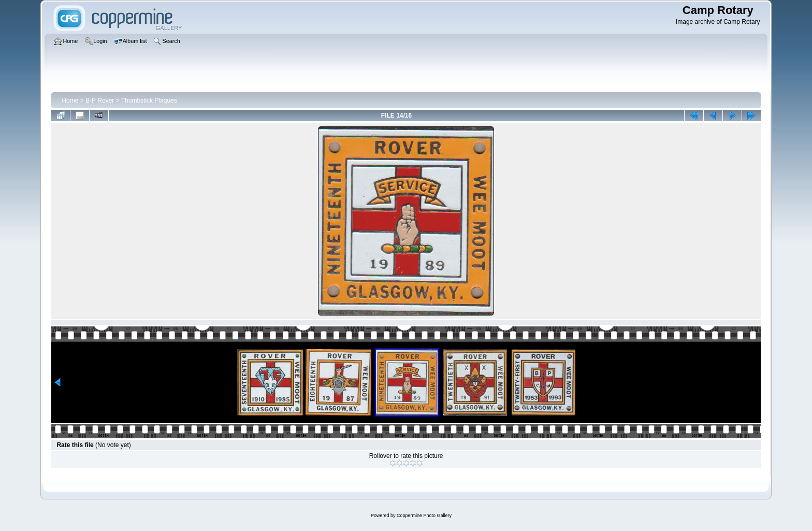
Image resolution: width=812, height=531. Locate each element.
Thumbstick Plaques (149, 101)
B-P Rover (100, 101)
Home (70, 101)
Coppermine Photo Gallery (424, 515)
